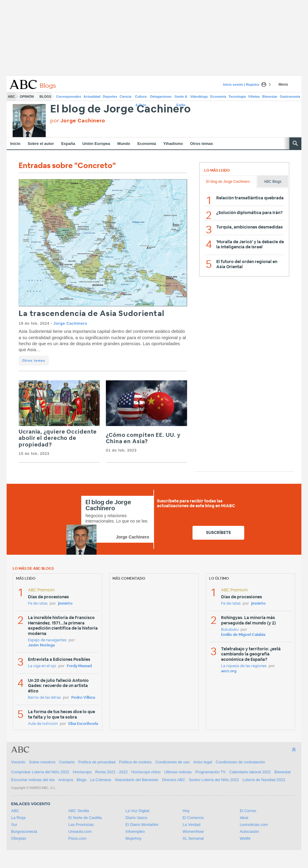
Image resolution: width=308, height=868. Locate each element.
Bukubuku (230, 630)
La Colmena (100, 780)
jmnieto (65, 604)
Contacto (67, 762)
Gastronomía (290, 97)
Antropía (66, 780)
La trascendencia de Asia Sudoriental (91, 314)
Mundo (124, 144)
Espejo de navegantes (47, 640)
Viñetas (254, 97)
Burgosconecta (24, 831)
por (78, 121)
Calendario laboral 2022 (250, 772)
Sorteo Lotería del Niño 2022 (214, 780)
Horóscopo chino (146, 772)
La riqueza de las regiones (244, 666)
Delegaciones (161, 97)
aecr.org (229, 671)
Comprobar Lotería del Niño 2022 (40, 772)
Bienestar (270, 97)
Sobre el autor (41, 144)
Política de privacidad (97, 762)
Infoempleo (135, 831)
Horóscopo (82, 772)
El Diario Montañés (142, 825)
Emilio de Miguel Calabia (243, 635)
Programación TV (210, 772)
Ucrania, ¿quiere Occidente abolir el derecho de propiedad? (58, 439)
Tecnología (237, 97)
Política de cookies (135, 762)
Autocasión (249, 831)
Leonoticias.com (254, 825)
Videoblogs (199, 97)
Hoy (186, 811)
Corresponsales (68, 97)
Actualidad (92, 97)
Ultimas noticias (178, 772)
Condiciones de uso (172, 762)
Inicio (15, 144)
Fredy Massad (79, 666)
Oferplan (19, 838)
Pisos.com (77, 838)
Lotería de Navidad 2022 (264, 780)
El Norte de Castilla (85, 818)
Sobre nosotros (42, 762)
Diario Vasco (136, 818)
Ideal (244, 818)
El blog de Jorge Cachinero (121, 109)
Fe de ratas (38, 604)
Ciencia (126, 97)
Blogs (45, 97)
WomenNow (193, 831)
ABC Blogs (273, 182)
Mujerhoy (133, 838)
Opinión (27, 97)
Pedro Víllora (83, 698)
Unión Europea (96, 144)
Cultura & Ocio (141, 98)
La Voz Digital (137, 811)
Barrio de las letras (44, 698)
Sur (14, 825)
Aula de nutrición (43, 724)
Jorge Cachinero (70, 323)
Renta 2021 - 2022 (112, 772)
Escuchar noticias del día (33, 780)
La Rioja (18, 818)
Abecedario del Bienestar (136, 780)
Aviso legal (203, 762)
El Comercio (193, 818)
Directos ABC (174, 780)
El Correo (248, 811)
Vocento (18, 762)
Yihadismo (173, 144)
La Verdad (191, 825)
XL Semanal (193, 838)
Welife (245, 838)
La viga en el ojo (42, 666)
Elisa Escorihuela (83, 724)
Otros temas (202, 144)
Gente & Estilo (181, 98)
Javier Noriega (41, 645)
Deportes (110, 97)
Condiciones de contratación (240, 762)
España (68, 144)
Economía (218, 97)
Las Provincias (81, 825)
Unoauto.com (80, 831)
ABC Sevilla (79, 811)
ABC (11, 97)
